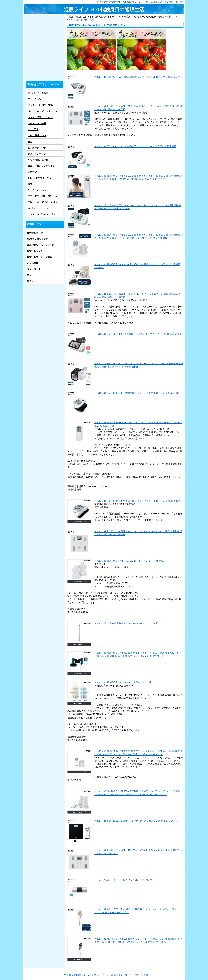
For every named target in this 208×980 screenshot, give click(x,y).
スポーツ (32, 172)
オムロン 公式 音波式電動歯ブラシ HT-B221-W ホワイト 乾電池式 (128, 623)
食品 (30, 142)
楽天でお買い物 (112, 2)
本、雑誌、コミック (38, 208)
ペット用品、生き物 (38, 160)
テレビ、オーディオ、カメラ (43, 202)
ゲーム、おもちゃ (37, 190)
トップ (98, 2)
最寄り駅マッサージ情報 (39, 257)
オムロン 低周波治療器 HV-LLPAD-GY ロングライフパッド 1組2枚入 (129, 561)
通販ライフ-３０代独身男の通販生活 (104, 10)
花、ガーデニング (37, 148)
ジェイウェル (34, 269)
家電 (92, 20)
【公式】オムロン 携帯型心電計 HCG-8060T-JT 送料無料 (123, 880)
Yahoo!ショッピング (133, 2)
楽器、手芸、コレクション (41, 166)
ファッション (35, 99)
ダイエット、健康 (37, 123)
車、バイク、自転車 (38, 93)
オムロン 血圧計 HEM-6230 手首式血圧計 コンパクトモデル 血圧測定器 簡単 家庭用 (137, 501)
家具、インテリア (37, 154)
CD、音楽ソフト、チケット (42, 178)
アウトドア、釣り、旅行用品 (43, 196)
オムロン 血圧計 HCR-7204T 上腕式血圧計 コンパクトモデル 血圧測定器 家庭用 (135, 146)
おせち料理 (33, 263)
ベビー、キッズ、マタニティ (43, 111)
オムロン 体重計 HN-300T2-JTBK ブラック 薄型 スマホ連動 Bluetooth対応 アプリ (136, 821)
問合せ (180, 2)
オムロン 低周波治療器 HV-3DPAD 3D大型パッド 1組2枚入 (124, 682)
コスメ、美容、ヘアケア (40, 117)
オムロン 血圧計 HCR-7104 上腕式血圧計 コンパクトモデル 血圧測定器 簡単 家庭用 (137, 77)
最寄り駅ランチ (35, 251)
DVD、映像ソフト (37, 135)
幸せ (29, 275)
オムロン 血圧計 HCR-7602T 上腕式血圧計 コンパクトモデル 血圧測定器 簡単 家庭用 (138, 334)
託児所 (30, 281)
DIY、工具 (33, 129)
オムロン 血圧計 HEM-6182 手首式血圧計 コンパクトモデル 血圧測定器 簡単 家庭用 (137, 393)
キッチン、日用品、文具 (40, 105)
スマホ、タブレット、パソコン (44, 214)
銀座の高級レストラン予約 (160, 2)
